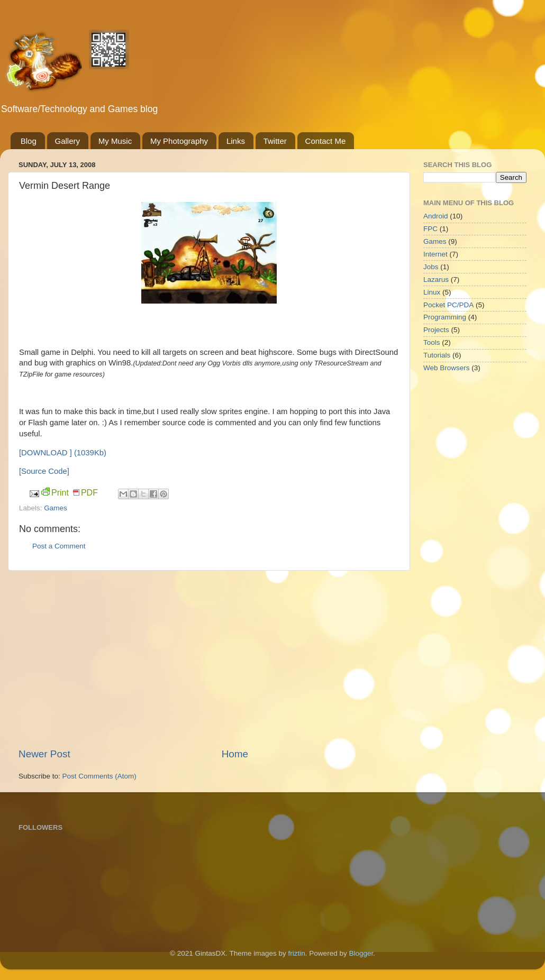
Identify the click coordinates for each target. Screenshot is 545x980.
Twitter (275, 141)
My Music (115, 141)
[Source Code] (44, 471)
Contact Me (326, 141)
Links (236, 141)
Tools (432, 342)
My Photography (179, 141)
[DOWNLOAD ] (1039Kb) (63, 453)
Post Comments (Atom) (99, 776)
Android (436, 216)
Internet (435, 254)
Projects (436, 330)
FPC (430, 229)
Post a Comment (59, 546)
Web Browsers (447, 368)
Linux (432, 292)
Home (235, 754)
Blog (29, 141)
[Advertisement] (209, 659)
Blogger (361, 953)
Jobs (431, 267)
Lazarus (436, 280)
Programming (445, 317)
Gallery (68, 141)
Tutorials (437, 355)
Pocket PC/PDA (448, 305)
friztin (297, 953)
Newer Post (44, 754)
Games (56, 508)
